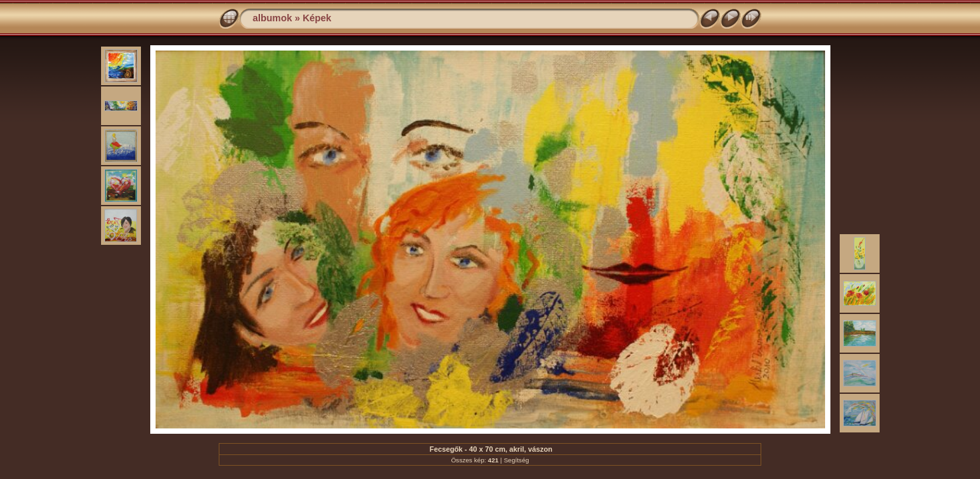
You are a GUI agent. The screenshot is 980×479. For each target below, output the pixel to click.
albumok (272, 18)
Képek (317, 18)
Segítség (517, 460)
